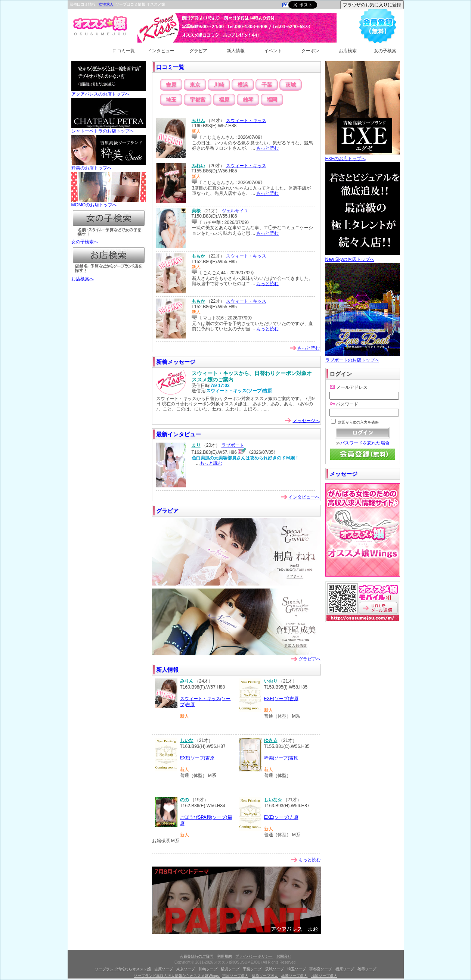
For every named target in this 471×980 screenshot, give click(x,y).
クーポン (310, 51)
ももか (198, 256)
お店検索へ (109, 277)
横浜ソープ (230, 969)
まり (196, 445)
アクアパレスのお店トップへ (109, 92)
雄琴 (248, 100)
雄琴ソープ (367, 969)
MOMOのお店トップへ (109, 203)
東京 (195, 85)
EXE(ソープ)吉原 (281, 699)
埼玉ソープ (297, 969)
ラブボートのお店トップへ (363, 357)
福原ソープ (345, 969)
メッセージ (343, 474)
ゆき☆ (271, 740)
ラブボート (233, 445)
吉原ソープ (164, 969)
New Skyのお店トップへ (363, 257)
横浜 (243, 85)
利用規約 (224, 956)
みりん (198, 121)
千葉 (267, 85)
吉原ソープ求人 (235, 976)
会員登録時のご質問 (196, 956)
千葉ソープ (252, 969)
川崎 (219, 85)
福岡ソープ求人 (324, 976)
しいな (187, 740)
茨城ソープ (275, 969)
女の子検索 (385, 51)
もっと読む (267, 148)
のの (185, 800)
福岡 (272, 100)
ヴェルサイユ (235, 211)
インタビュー (161, 51)
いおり (271, 681)
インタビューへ (304, 497)
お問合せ (284, 956)
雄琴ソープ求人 (294, 976)
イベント (273, 51)
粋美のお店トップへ (109, 166)
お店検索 (348, 51)
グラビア (198, 51)
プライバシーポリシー (254, 956)
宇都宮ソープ (320, 969)
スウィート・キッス (246, 121)
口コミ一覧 (124, 51)
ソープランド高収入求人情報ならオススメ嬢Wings (177, 976)
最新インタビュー (179, 434)
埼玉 (171, 100)
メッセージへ (306, 421)
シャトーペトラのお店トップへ (109, 129)
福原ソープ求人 (265, 976)
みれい (198, 166)
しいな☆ (273, 800)
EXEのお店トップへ (363, 156)
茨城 (291, 85)
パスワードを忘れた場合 (365, 443)
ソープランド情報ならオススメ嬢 (123, 969)
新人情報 (236, 51)
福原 (224, 100)
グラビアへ (310, 659)
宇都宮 (198, 100)
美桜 (196, 211)
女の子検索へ (109, 240)
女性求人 (106, 4)
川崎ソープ (208, 969)
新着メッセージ (176, 362)
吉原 (171, 85)
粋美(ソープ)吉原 (281, 758)
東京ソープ (186, 969)
